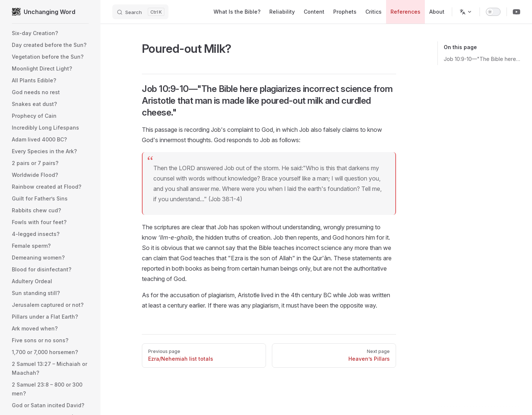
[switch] (493, 12)
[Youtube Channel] (516, 12)
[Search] (140, 12)
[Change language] (466, 12)
